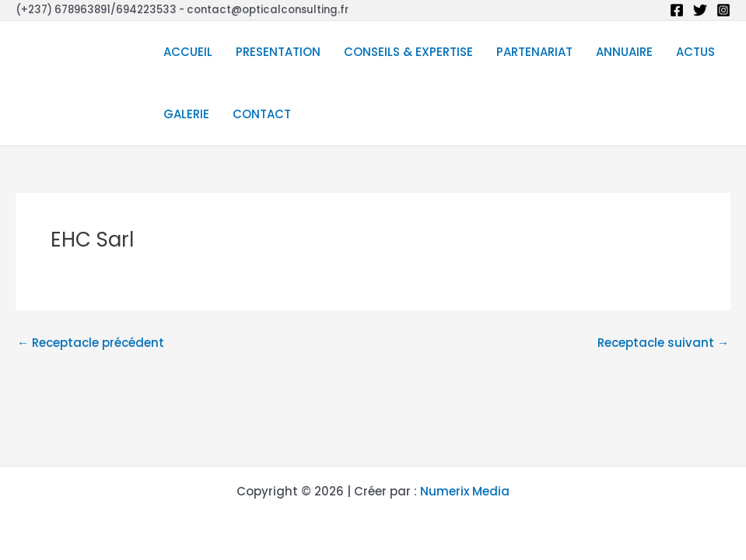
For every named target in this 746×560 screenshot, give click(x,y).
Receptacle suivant (663, 343)
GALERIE (186, 114)
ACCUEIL (188, 52)
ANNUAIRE (624, 52)
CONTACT (262, 114)
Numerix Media (465, 491)
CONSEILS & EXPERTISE (408, 52)
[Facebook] (677, 10)
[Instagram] (723, 10)
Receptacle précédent (91, 343)
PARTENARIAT (534, 52)
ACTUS (695, 52)
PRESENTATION (278, 52)
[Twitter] (700, 10)
